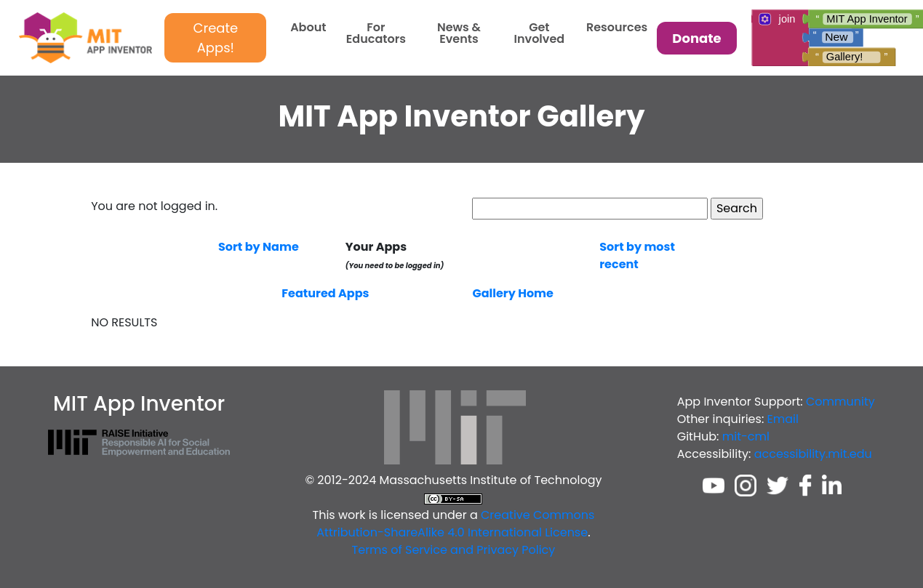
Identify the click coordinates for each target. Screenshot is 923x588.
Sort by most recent (637, 255)
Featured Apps (325, 293)
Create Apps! (216, 38)
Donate (696, 38)
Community (840, 402)
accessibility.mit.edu (813, 454)
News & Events (459, 35)
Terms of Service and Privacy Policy (454, 550)
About (308, 29)
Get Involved (540, 35)
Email (783, 419)
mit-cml (746, 436)
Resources (617, 29)
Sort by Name (259, 247)
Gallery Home (512, 293)
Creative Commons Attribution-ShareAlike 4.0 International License (455, 524)
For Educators (376, 35)
